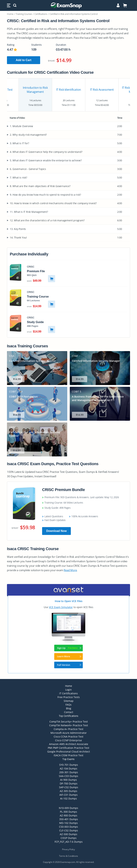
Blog (69, 708)
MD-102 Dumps (68, 823)
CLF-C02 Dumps (69, 830)
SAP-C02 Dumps (69, 787)
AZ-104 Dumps (68, 768)
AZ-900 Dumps (68, 815)
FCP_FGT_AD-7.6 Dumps (69, 842)
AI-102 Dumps (68, 798)
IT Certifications (68, 693)
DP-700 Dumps (69, 783)
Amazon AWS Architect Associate (69, 744)
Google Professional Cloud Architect (69, 752)
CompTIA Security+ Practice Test (69, 722)
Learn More (69, 656)
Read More (70, 570)
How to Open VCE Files (69, 601)
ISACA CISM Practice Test (68, 755)
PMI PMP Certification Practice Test (68, 748)
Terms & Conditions (68, 856)
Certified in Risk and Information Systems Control (74, 14)
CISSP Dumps (69, 838)
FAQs (68, 705)
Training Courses (24, 14)
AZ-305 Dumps (68, 791)
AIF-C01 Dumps (68, 795)
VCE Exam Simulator (61, 607)
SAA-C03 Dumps (68, 776)
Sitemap (69, 701)
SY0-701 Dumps (69, 765)
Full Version (69, 665)
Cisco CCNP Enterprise (68, 740)
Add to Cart (23, 60)
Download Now (56, 531)
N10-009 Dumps (68, 808)
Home (10, 14)
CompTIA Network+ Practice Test (69, 725)
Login (68, 690)
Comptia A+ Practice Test (68, 729)
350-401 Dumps (69, 819)
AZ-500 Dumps (68, 834)
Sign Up (69, 648)
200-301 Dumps (69, 772)
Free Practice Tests (69, 697)
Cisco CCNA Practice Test (68, 737)
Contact (69, 712)
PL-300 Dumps (68, 812)
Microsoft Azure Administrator (69, 733)
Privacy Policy (68, 849)
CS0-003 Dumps (68, 827)
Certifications (41, 14)
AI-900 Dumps (68, 780)
